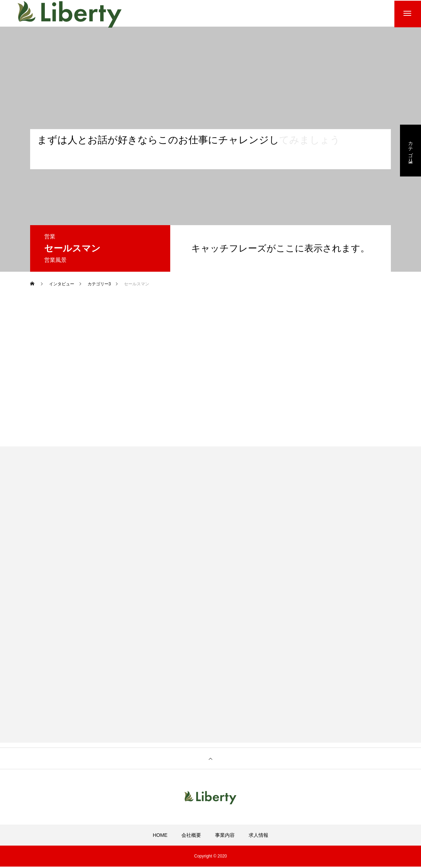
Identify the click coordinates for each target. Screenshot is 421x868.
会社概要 (191, 836)
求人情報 (258, 836)
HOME (160, 836)
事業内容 (225, 836)
